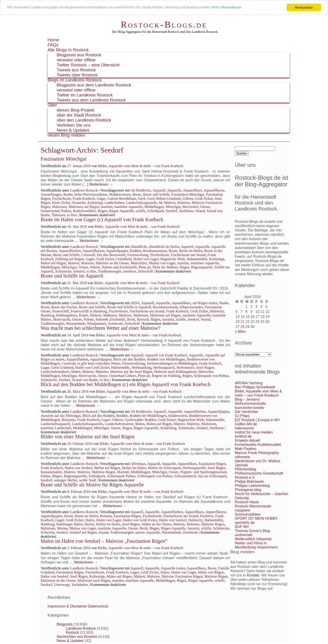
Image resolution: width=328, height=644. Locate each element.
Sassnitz (168, 319)
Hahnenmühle (197, 259)
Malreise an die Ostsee (112, 263)
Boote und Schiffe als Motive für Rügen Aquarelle (92, 485)
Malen (76, 372)
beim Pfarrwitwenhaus (91, 194)
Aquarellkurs (193, 190)
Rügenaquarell (202, 267)
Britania (106, 516)
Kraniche (79, 203)
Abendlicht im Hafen (164, 247)
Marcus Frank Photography (257, 453)
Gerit (142, 199)
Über (52, 105)
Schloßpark (156, 211)
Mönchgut (173, 207)
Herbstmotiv (186, 367)
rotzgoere (243, 510)
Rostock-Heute (247, 502)
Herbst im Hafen (134, 468)
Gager (101, 199)
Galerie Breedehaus (122, 199)
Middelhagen (154, 207)
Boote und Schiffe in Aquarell (129, 307)
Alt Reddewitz (141, 412)
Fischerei (207, 516)
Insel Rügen (205, 367)
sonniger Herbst (66, 480)
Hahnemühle (121, 367)
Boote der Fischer (64, 307)
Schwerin (48, 532)
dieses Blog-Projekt (75, 110)
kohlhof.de (243, 436)
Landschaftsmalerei (55, 372)
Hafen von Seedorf (78, 468)
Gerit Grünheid (62, 367)
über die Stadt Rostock (79, 115)
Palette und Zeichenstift (119, 267)
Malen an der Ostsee (157, 524)
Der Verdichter (246, 412)
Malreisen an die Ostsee (58, 580)
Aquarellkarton (94, 251)
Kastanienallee (51, 472)
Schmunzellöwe (248, 514)
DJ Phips (242, 416)
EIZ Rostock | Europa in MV (257, 420)
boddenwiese (178, 416)
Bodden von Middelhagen (166, 359)
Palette (95, 267)
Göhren (188, 199)
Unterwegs (62, 585)
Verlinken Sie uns (74, 125)
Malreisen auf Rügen (84, 207)
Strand (200, 211)
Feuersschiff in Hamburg (89, 311)
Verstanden (304, 7)
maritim (107, 207)
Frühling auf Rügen (70, 259)
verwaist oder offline (76, 60)
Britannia (69, 420)
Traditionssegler (110, 271)
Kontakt (253, 575)
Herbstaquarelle (194, 468)
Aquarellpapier (117, 251)
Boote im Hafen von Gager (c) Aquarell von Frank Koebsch (102, 219)
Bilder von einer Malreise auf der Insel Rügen (88, 437)
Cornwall (88, 255)
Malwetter (206, 372)
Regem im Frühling (166, 376)
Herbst (89, 524)
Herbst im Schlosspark (165, 468)
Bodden (135, 251)
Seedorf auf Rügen (83, 532)
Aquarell (159, 190)
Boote (137, 194)
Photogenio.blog (248, 490)
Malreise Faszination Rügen (182, 576)
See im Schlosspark (212, 476)
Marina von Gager (162, 263)
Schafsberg (168, 428)
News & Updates (73, 130)
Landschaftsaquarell (55, 424)
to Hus (72, 215)
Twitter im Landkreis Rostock (85, 95)
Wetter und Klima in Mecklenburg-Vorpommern (256, 545)
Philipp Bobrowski (249, 482)
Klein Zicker (61, 203)
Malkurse (110, 315)
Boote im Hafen (191, 251)
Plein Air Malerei (165, 267)
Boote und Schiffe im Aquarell (72, 276)
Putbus (66, 211)
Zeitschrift (146, 271)
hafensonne (244, 428)
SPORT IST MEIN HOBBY (256, 518)
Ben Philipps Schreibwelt (255, 387)
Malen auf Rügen (53, 263)
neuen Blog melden (66, 135)
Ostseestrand (50, 211)
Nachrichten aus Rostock (77, 637)
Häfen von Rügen (211, 572)
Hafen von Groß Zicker (92, 367)
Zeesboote (115, 323)
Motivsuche (62, 319)
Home (53, 40)
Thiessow (58, 215)
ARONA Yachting (249, 383)
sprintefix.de (245, 523)
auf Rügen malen (205, 303)
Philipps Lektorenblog (252, 486)
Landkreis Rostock (84, 190)
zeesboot (130, 271)
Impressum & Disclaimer (67, 606)
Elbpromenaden (192, 307)
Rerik (131, 319)
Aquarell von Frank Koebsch (166, 355)
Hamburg (48, 315)
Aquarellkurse (214, 190)
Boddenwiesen (120, 194)
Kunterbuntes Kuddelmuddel (258, 445)
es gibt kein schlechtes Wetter (99, 363)
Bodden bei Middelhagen (148, 416)
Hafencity (217, 311)
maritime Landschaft (56, 428)
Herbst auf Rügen (107, 468)
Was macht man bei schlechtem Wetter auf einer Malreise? (101, 328)
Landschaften (114, 203)
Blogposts (65, 624)
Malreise (184, 203)
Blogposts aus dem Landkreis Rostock (94, 85)
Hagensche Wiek (173, 259)
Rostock (143, 319)
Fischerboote (62, 199)
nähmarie (242, 457)
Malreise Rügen (103, 472)
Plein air (144, 267)
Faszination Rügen (212, 464)
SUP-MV (242, 527)
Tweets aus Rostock (76, 70)
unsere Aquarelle (148, 532)
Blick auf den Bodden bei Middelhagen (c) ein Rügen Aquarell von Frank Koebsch (126, 384)
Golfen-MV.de (246, 424)
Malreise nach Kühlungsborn (175, 372)
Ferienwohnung (134, 363)
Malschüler (139, 263)
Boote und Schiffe (156, 194)
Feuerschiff (61, 311)
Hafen (90, 520)
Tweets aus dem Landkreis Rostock (91, 100)
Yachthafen (79, 585)
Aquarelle (174, 190)
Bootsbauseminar (165, 307)
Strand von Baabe (85, 380)
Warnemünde (75, 323)
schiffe (141, 211)
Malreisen (59, 207)
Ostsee (205, 207)
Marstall (123, 472)
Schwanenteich (185, 476)
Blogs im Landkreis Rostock (75, 80)
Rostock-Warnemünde (253, 506)
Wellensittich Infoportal (253, 539)
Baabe (68, 194)
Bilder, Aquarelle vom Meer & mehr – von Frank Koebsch (140, 166)
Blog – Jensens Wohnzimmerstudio (250, 401)
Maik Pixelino (246, 449)
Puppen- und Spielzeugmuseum (204, 472)
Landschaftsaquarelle (142, 203)
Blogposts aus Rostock (79, 55)
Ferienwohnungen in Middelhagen (172, 363)
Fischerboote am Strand (188, 255)
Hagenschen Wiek (191, 420)
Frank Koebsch (84, 199)
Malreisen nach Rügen (94, 580)
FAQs (53, 45)
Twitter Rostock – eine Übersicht (88, 65)
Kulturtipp (95, 203)
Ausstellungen (51, 194)
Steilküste (186, 211)
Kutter (84, 315)
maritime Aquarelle (129, 207)
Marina (62, 528)
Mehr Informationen (241, 8)
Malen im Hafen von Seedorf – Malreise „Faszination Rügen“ (104, 541)
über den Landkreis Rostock (84, 120)
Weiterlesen (101, 184)
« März (240, 331)
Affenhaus (138, 464)
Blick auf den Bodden (129, 359)
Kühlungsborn (67, 315)
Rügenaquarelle (75, 476)
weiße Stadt (88, 480)
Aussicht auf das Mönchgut (61, 416)
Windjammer (97, 323)
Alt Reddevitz (141, 190)
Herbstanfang (142, 367)
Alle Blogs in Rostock (68, 50)
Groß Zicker (204, 199)
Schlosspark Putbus (121, 476)
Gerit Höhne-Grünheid (164, 199)
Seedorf (172, 211)
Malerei (170, 203)
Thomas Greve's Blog (252, 531)
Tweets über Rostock (77, 75)
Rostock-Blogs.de (164, 25)
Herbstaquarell (164, 367)
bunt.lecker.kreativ (250, 408)
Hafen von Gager (146, 259)
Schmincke (63, 271)
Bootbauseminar (155, 251)
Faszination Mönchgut (64, 159)
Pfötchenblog (245, 469)
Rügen (103, 211)
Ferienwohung (138, 255)
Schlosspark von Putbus (211, 376)
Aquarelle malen (173, 568)
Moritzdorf (190, 207)
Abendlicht (139, 247)
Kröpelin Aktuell (247, 440)
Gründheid (124, 259)
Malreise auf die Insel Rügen (131, 372)
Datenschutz (98, 606)
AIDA (135, 303)
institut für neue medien (254, 432)
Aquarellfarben (70, 251)
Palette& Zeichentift (110, 319)
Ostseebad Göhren (123, 376)
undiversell (243, 535)
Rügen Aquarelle (122, 211)
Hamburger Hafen (69, 524)
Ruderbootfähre (84, 211)
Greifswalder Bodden (140, 420)
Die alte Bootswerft (111, 255)
